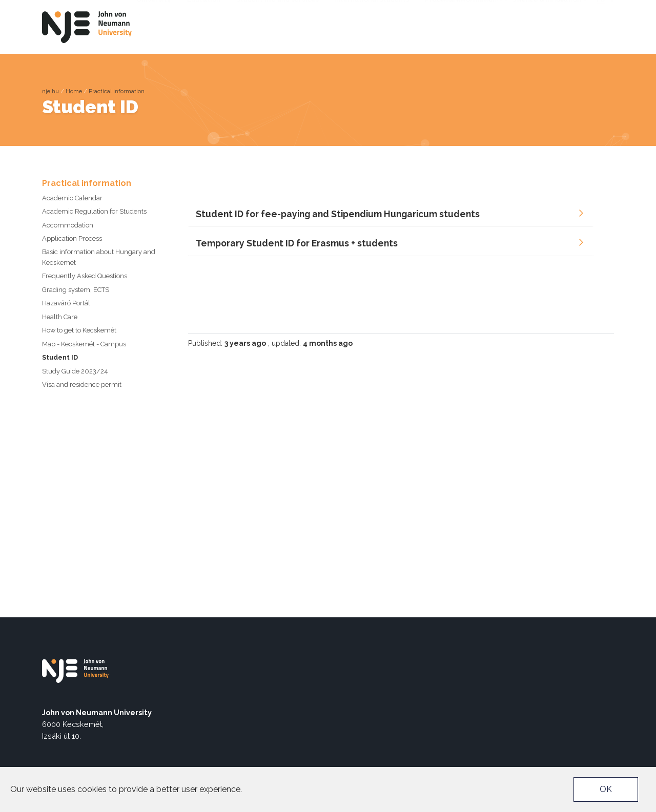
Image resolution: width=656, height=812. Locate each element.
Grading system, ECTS (76, 290)
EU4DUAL (531, 8)
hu (601, 25)
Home (74, 91)
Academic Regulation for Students (94, 211)
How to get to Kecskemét (79, 330)
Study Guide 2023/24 (75, 371)
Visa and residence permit (82, 384)
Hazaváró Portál (66, 303)
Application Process (72, 238)
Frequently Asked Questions (85, 276)
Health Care (60, 317)
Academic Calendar (72, 198)
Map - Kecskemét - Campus (84, 344)
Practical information (117, 91)
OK (606, 789)
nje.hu (50, 91)
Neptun (495, 8)
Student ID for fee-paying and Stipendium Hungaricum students (338, 214)
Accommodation (68, 225)
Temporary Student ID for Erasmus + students (297, 243)
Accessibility (452, 8)
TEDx (562, 8)
